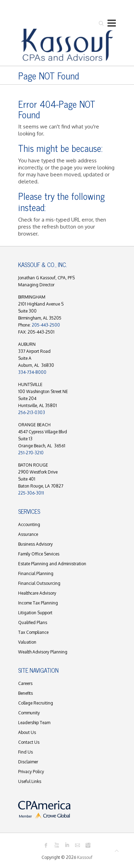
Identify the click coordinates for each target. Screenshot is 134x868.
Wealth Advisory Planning (43, 652)
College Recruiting (36, 703)
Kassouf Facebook (46, 845)
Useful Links (30, 781)
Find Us (25, 752)
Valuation (27, 642)
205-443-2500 (46, 325)
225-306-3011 (31, 493)
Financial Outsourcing (39, 583)
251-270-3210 (31, 453)
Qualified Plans (33, 622)
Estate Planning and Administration (52, 564)
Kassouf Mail (77, 845)
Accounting (29, 524)
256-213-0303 (32, 412)
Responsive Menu (112, 23)
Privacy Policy (31, 772)
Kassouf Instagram (88, 845)
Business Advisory (35, 544)
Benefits (25, 693)
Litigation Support (35, 613)
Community (29, 713)
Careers (25, 683)
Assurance (28, 534)
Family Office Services (39, 554)
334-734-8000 (32, 372)
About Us (27, 732)
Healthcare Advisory (37, 593)
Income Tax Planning (38, 603)
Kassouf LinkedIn (67, 845)
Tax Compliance (33, 632)
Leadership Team (34, 723)
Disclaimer (28, 762)
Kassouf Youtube (57, 845)
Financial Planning (36, 573)
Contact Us (29, 742)
